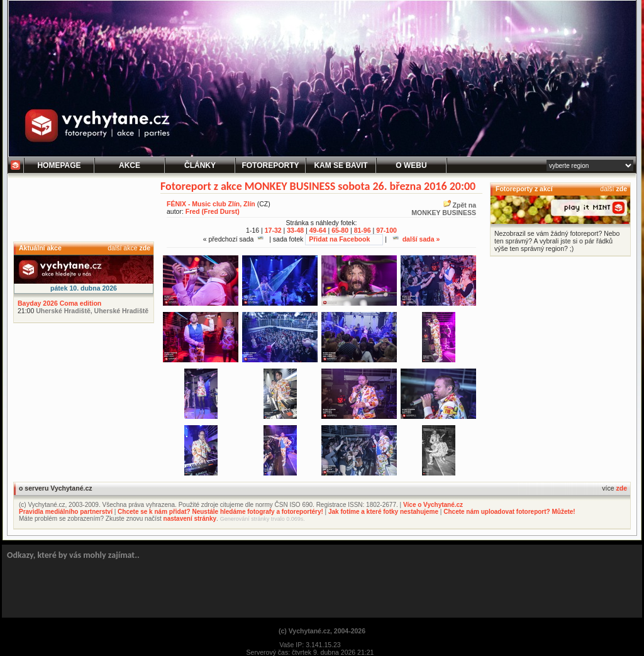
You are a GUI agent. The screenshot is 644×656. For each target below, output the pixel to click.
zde (145, 248)
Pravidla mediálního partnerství (66, 512)
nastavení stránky (190, 519)
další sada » (416, 239)
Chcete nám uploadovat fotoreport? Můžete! (509, 512)
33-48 (295, 230)
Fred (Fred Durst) (213, 211)
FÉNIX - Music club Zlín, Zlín (211, 204)
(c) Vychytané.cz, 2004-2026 (322, 631)
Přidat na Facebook (339, 239)
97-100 (386, 230)
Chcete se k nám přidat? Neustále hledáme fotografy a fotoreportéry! (220, 512)
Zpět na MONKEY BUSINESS (444, 209)
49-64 (318, 230)
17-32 (273, 230)
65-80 (340, 230)
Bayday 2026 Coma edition (59, 303)
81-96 (363, 230)
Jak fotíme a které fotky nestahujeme (383, 512)
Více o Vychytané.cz (433, 505)
